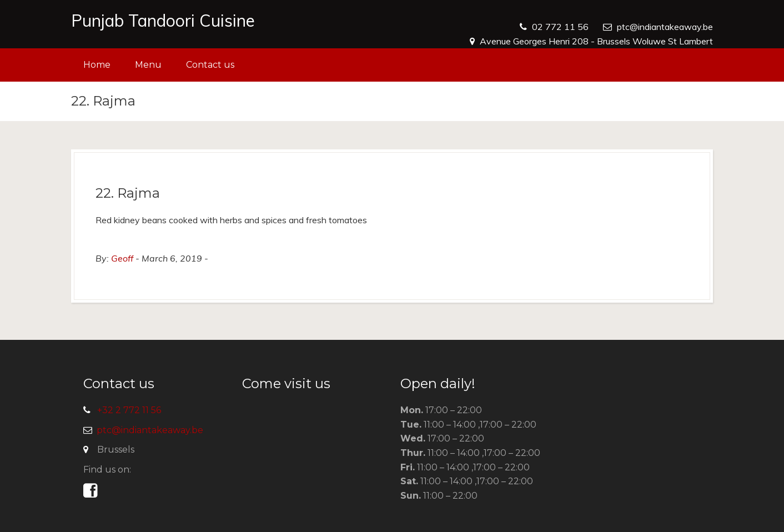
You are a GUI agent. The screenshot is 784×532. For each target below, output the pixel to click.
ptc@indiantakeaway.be (665, 27)
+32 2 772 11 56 (129, 410)
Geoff (122, 258)
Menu (148, 65)
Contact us (210, 65)
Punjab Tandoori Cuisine (163, 21)
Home (97, 65)
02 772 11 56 (560, 27)
